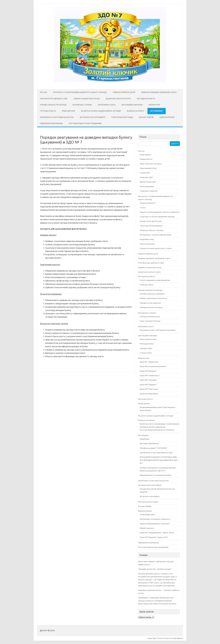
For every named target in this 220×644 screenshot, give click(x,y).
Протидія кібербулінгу (149, 443)
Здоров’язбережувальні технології (155, 524)
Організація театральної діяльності (155, 519)
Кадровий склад (147, 239)
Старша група (146, 353)
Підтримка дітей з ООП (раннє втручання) (158, 330)
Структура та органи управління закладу (157, 217)
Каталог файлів (146, 117)
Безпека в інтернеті (136, 111)
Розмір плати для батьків (151, 221)
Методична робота (146, 99)
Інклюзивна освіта (107, 105)
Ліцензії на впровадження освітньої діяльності (160, 212)
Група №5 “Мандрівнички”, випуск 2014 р (157, 533)
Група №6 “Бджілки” (148, 385)
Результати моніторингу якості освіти (156, 248)
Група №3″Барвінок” (148, 371)
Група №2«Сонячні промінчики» (153, 366)
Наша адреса (145, 155)
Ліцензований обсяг (148, 168)
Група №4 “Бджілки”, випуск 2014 (154, 537)
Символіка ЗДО (146, 177)
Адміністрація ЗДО (148, 182)
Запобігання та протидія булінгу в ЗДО (156, 453)
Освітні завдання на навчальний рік (155, 280)
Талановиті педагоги (149, 191)
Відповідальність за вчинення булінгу (156, 475)
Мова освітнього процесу (151, 164)
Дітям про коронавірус (150, 496)
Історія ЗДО (145, 173)
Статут (143, 208)
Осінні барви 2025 (147, 514)
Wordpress (178, 638)
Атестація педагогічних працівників (85, 123)
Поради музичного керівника (152, 294)
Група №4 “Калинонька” (150, 375)
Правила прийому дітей (124, 92)
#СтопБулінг (157, 111)
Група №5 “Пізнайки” (148, 380)
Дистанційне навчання (132, 105)
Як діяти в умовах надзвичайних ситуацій (101, 111)
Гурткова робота (48, 111)
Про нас (44, 92)
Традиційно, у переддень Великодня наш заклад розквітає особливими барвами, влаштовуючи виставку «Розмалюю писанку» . (158, 601)
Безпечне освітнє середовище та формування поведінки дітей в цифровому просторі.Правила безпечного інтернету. (159, 427)
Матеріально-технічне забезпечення (155, 235)
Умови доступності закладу (152, 230)
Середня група (146, 348)
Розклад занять (147, 285)
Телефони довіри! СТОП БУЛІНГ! (153, 448)
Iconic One (152, 638)
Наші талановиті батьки (150, 321)
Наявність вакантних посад (86, 99)
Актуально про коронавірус (93, 117)
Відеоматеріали (167, 117)
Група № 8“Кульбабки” (149, 394)
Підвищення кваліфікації (51, 123)
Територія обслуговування (151, 226)
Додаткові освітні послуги (118, 99)
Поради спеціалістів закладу (53, 105)
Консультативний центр (150, 316)
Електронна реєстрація (122, 117)
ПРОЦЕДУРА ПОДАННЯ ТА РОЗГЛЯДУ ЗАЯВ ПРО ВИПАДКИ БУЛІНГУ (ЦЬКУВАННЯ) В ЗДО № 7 (159, 460)
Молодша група (147, 344)
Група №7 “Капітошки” (149, 389)
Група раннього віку (148, 339)
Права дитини (68, 111)
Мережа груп (154, 105)
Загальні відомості (148, 203)
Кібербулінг (145, 439)
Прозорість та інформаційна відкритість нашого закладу (80, 92)
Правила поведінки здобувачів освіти (159, 92)
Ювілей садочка (147, 528)
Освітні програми (147, 244)
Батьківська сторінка (82, 105)
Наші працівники (147, 186)
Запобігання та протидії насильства (57, 117)
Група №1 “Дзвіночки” (149, 362)
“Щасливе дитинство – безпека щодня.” (155, 569)
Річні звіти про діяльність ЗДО (54, 99)
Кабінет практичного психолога (153, 298)
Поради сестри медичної (150, 303)
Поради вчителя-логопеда (151, 307)
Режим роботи (146, 159)
